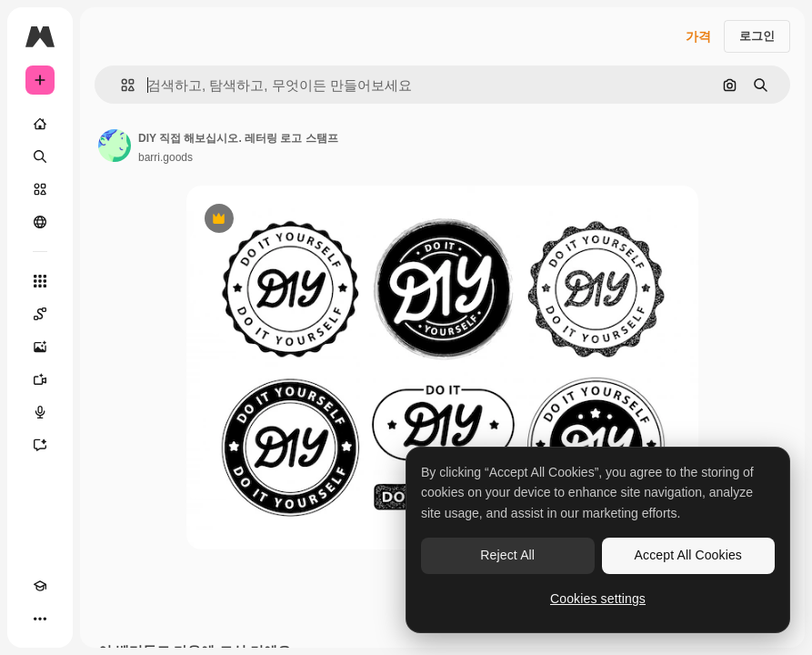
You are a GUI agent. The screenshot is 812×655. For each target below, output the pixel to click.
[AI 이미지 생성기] (40, 347)
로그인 (757, 36)
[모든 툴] (40, 281)
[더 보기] (40, 619)
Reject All (507, 555)
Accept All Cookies (688, 555)
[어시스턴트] (40, 445)
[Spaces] (40, 314)
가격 (698, 36)
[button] (120, 85)
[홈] (40, 124)
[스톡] (40, 189)
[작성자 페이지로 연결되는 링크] (115, 146)
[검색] (40, 156)
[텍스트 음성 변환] (40, 412)
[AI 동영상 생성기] (40, 379)
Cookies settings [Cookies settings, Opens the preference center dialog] (598, 599)
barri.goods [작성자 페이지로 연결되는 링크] (165, 157)
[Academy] (40, 586)
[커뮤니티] (40, 222)
